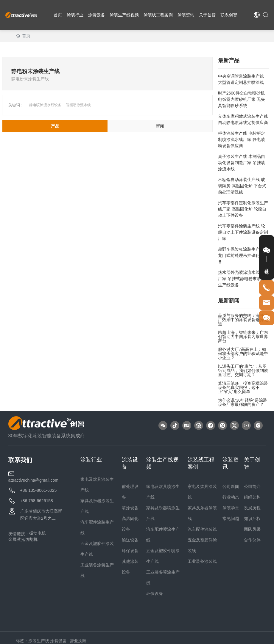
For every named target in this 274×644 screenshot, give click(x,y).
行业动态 (231, 497)
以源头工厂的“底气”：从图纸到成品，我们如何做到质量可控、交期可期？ (243, 370)
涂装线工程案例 (201, 463)
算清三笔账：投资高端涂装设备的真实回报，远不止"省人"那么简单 (243, 387)
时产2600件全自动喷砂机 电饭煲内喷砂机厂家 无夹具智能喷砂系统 (242, 99)
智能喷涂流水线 (78, 105)
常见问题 (231, 519)
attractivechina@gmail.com (33, 480)
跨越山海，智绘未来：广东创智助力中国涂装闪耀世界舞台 (243, 337)
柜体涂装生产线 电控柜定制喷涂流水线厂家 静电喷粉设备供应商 (242, 139)
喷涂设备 (130, 508)
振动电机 (38, 533)
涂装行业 (91, 460)
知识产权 (252, 519)
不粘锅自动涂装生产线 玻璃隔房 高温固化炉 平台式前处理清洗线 (242, 186)
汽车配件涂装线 (202, 529)
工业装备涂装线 (202, 561)
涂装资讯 (231, 463)
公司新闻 (231, 486)
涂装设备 (130, 463)
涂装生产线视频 (162, 463)
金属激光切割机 (23, 539)
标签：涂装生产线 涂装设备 (41, 641)
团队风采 (252, 529)
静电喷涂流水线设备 (45, 105)
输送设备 (130, 540)
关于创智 (252, 463)
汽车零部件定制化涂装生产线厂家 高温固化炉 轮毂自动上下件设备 (243, 209)
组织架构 (252, 497)
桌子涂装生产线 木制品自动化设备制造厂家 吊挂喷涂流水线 (242, 163)
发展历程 (252, 508)
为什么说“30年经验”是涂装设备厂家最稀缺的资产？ (243, 402)
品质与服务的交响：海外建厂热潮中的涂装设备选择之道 (243, 320)
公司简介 (252, 486)
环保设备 (130, 551)
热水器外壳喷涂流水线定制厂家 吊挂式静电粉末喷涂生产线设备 (243, 279)
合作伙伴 (252, 540)
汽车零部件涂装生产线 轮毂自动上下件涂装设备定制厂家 (243, 232)
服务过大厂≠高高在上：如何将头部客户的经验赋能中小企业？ (243, 354)
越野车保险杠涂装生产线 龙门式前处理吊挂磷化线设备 (243, 255)
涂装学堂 (231, 508)
